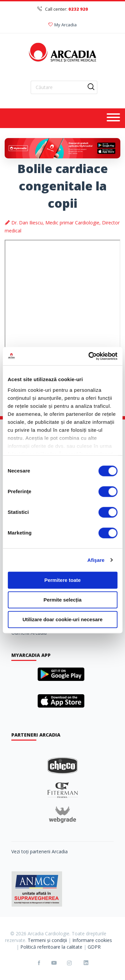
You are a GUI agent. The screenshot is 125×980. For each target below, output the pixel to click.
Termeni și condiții (47, 940)
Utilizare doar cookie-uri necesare (62, 619)
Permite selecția (62, 600)
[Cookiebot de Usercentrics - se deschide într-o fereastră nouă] (89, 356)
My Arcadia (62, 25)
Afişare (96, 560)
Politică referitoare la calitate (51, 947)
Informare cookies (92, 940)
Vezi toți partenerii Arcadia (39, 851)
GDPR (94, 947)
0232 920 (78, 9)
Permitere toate (62, 580)
